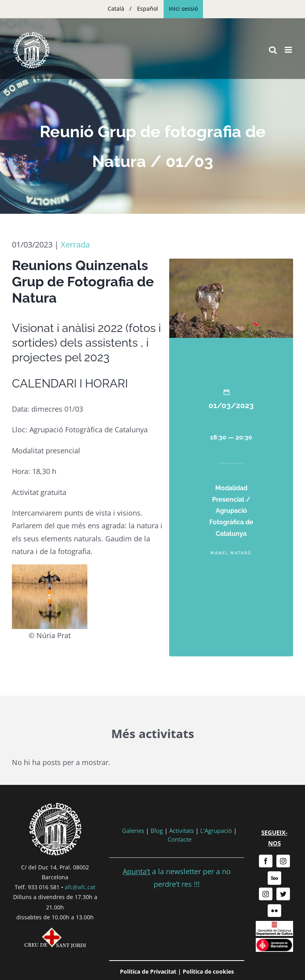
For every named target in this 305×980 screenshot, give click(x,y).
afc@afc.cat (80, 887)
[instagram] (283, 861)
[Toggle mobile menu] (289, 50)
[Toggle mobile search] (273, 50)
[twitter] (283, 894)
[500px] (274, 878)
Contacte (180, 839)
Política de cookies (208, 971)
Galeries (133, 830)
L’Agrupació (216, 830)
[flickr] (274, 911)
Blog (157, 830)
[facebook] (266, 861)
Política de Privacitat (148, 971)
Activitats (181, 830)
